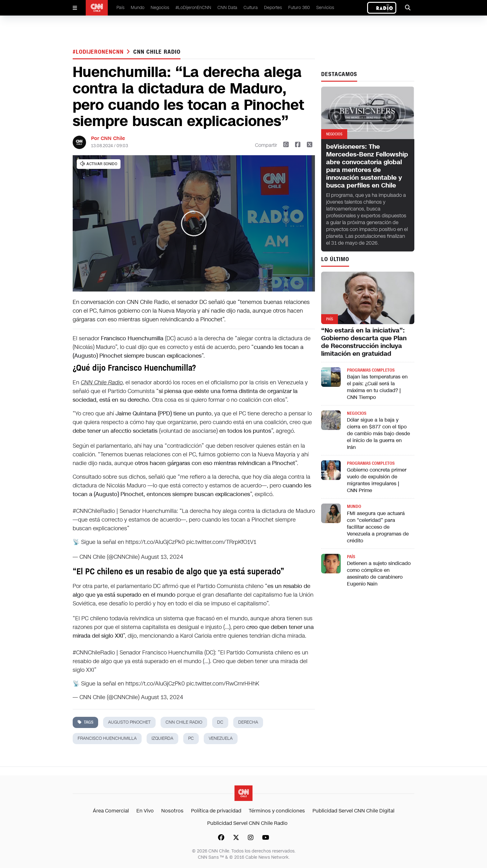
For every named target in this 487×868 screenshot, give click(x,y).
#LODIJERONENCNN (99, 52)
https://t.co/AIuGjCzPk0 (155, 542)
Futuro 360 (299, 8)
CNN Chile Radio (157, 52)
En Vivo (145, 811)
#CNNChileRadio (94, 511)
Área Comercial (111, 811)
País (121, 8)
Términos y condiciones (277, 811)
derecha (248, 722)
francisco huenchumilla (107, 738)
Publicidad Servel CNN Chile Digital (353, 811)
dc (220, 722)
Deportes (273, 8)
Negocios (160, 8)
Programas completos (371, 370)
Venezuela (221, 738)
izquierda (162, 738)
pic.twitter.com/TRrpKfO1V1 (221, 542)
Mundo (138, 8)
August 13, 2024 (162, 557)
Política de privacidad (216, 811)
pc (191, 738)
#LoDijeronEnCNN (193, 8)
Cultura (251, 8)
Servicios (325, 8)
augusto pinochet (129, 722)
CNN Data (227, 8)
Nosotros (172, 811)
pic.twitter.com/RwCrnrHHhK (223, 684)
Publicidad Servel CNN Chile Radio (247, 823)
